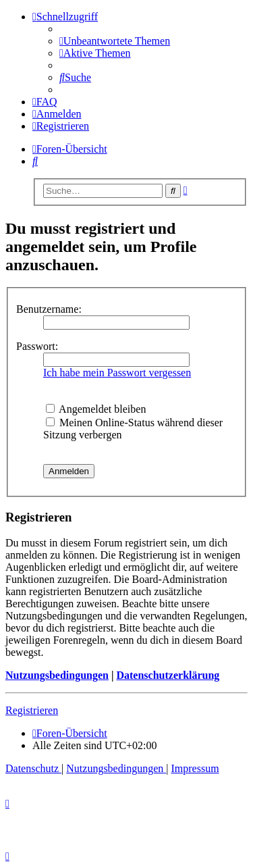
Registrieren (32, 710)
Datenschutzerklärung (168, 675)
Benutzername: (49, 309)
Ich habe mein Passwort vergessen (117, 373)
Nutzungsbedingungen (57, 675)
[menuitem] (115, 41)
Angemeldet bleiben (96, 409)
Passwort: (37, 346)
